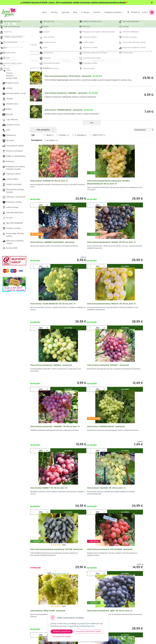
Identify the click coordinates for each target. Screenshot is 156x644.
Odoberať (120, 637)
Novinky (54, 12)
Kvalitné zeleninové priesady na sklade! (108, 2)
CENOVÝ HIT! (99, 135)
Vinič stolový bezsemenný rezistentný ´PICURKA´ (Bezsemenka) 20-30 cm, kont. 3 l (91, 185)
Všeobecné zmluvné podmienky (84, 610)
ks (42, 207)
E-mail (114, 609)
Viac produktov (92, 556)
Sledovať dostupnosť (51, 474)
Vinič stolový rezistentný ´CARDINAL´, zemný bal (66, 93)
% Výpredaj (81, 135)
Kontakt (37, 620)
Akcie (44, 12)
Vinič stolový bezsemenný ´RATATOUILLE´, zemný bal (68, 76)
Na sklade (52, 140)
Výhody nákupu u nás (79, 600)
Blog (36, 615)
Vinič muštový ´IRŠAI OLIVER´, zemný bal (132, 450)
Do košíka (60, 207)
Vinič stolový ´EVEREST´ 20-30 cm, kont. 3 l (92, 383)
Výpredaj (65, 12)
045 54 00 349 (11, 613)
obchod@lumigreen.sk (15, 615)
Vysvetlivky (75, 605)
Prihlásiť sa (135, 12)
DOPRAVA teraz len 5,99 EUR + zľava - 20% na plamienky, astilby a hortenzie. (56, 2)
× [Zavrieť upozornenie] (152, 2)
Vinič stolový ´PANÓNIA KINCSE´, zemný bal (63, 110)
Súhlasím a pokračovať (62, 631)
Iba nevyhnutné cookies (62, 636)
